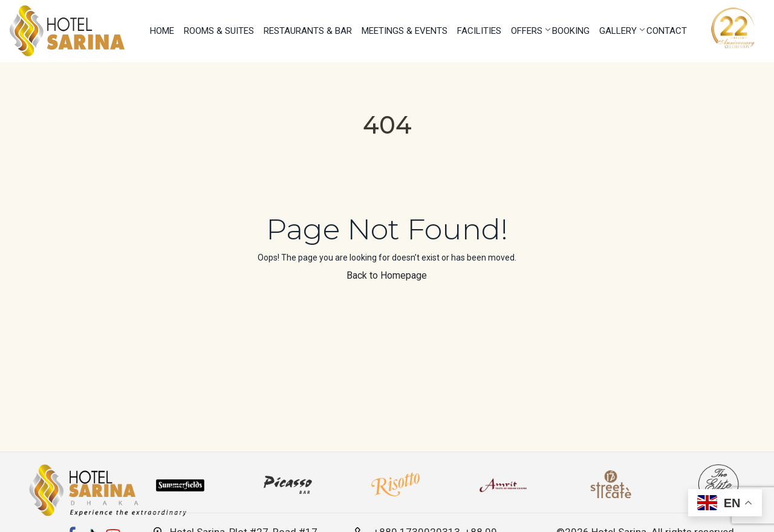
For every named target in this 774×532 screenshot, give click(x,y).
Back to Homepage (387, 275)
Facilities (479, 31)
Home (162, 31)
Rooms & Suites (219, 31)
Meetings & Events (405, 31)
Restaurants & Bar (308, 31)
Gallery (618, 31)
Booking (571, 31)
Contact (667, 31)
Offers (527, 31)
